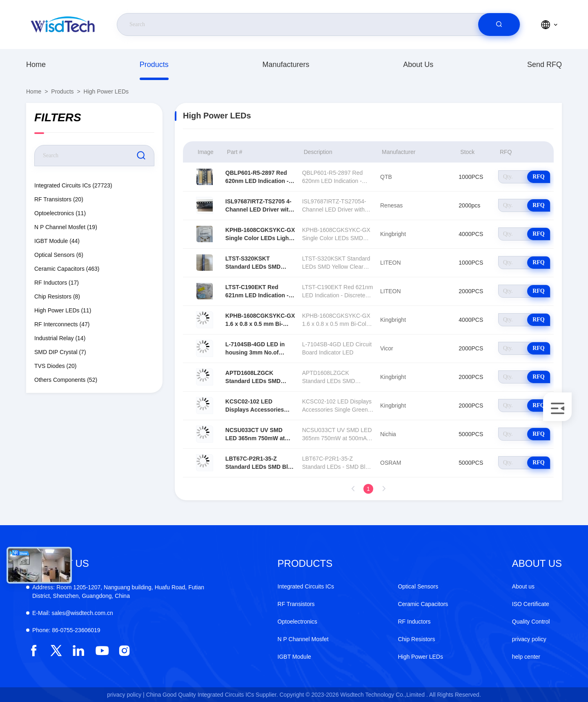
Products (154, 65)
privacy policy (529, 639)
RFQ (539, 177)
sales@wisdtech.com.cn (73, 613)
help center (526, 657)
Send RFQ (545, 65)
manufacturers (286, 65)
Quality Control (531, 622)
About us (418, 65)
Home (36, 65)
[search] (499, 25)
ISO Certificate (531, 604)
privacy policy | (126, 695)
